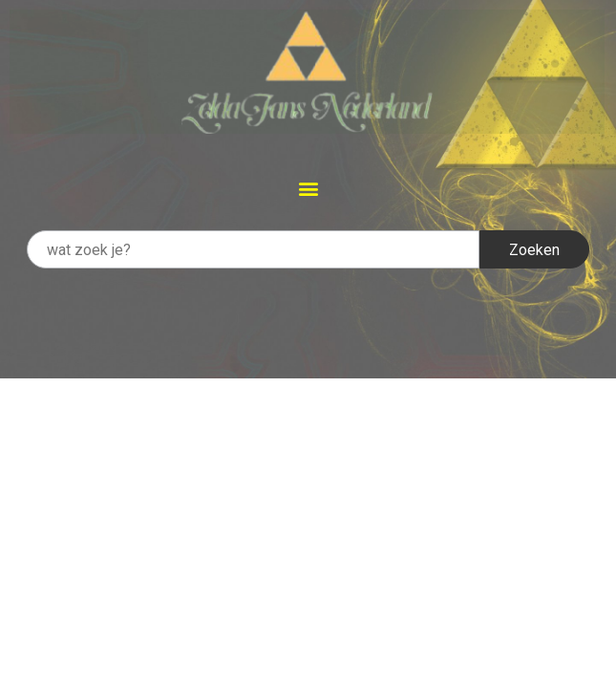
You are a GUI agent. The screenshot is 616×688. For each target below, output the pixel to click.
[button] (308, 188)
